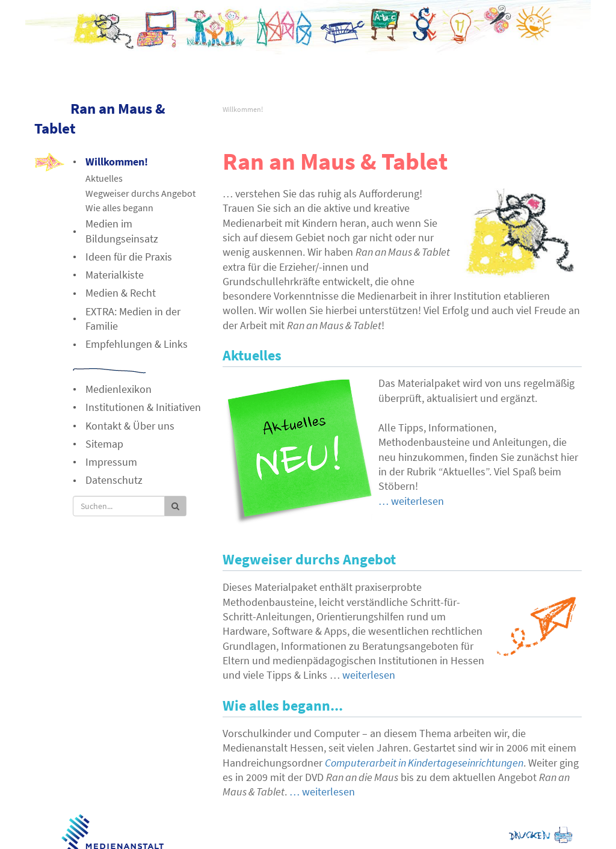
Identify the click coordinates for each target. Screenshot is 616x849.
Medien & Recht (121, 293)
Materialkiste (115, 275)
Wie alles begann (119, 208)
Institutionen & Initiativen (143, 407)
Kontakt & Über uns (130, 426)
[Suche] (119, 506)
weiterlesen (369, 675)
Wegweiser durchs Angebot (140, 193)
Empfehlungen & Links (137, 344)
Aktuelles (104, 178)
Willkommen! (243, 109)
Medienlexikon (119, 389)
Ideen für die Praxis (129, 257)
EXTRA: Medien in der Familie (133, 319)
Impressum (111, 462)
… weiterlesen (411, 501)
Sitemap (104, 444)
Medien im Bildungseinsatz (122, 231)
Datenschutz (114, 480)
